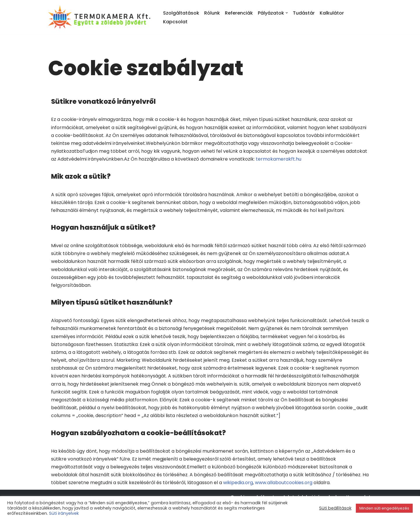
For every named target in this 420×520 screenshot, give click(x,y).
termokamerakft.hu (279, 159)
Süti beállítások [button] (335, 508)
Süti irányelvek (64, 513)
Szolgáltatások (181, 13)
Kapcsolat (175, 22)
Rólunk (212, 13)
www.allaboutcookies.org (284, 483)
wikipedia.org (238, 483)
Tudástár (304, 13)
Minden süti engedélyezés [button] (384, 508)
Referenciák (239, 13)
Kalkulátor (332, 13)
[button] (287, 13)
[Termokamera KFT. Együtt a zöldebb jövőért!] (101, 17)
